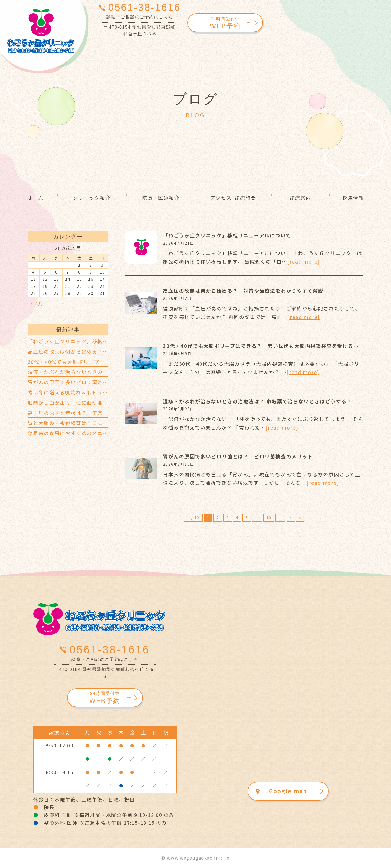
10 (269, 518)
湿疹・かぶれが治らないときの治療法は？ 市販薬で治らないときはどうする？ (257, 401)
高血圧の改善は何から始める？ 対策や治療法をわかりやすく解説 (243, 291)
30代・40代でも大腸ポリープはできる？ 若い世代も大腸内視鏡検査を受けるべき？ (266, 346)
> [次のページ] (291, 518)
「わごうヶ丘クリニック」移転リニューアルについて (227, 235)
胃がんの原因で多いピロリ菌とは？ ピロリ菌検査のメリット (238, 456)
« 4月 (37, 303)
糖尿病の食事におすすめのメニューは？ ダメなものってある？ (105, 433)
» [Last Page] (300, 518)
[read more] (303, 261)
